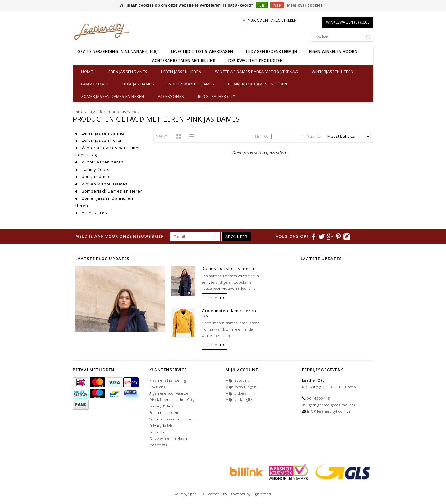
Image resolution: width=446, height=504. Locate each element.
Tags (92, 112)
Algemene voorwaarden (170, 393)
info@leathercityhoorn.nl (329, 411)
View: (162, 136)
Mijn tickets (236, 393)
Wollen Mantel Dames (191, 84)
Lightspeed (261, 494)
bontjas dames (138, 84)
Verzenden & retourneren (172, 419)
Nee (278, 5)
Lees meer (214, 298)
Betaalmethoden (164, 413)
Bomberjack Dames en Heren (258, 84)
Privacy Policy (161, 406)
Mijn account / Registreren (270, 20)
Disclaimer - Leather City (172, 400)
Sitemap (157, 432)
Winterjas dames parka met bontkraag (256, 72)
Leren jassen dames (127, 72)
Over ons (157, 387)
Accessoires (171, 96)
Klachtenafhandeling (168, 380)
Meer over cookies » (307, 5)
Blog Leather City (216, 96)
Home (87, 72)
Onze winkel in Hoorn (169, 439)
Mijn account (237, 380)
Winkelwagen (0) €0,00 (348, 22)
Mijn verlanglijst (240, 400)
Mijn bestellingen (241, 387)
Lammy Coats (95, 84)
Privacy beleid (162, 426)
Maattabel (158, 445)
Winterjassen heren (333, 72)
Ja (262, 5)
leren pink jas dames (120, 112)
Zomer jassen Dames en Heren (113, 96)
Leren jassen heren (181, 72)
